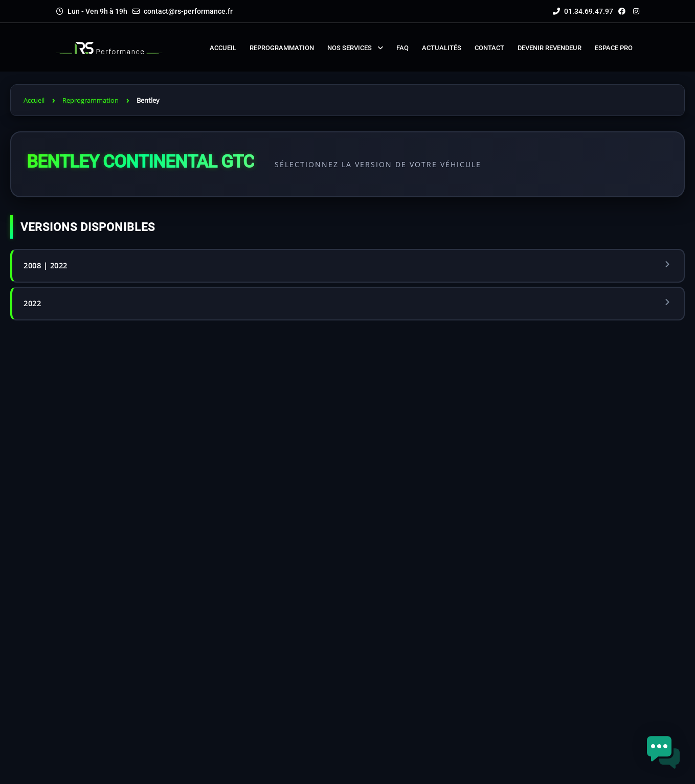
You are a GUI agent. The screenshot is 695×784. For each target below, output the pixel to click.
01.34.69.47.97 (583, 11)
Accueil (34, 100)
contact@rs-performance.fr (188, 11)
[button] (663, 752)
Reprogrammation (91, 100)
